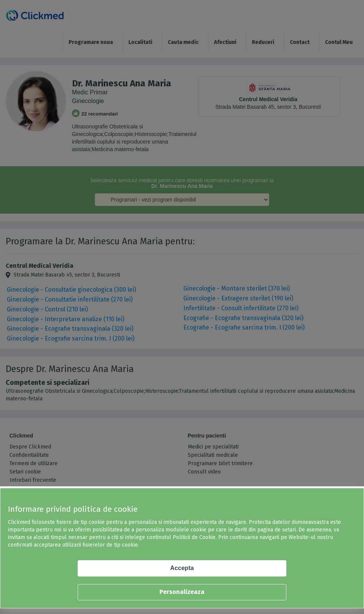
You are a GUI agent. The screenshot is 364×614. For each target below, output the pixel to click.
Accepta (182, 568)
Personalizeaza (182, 592)
